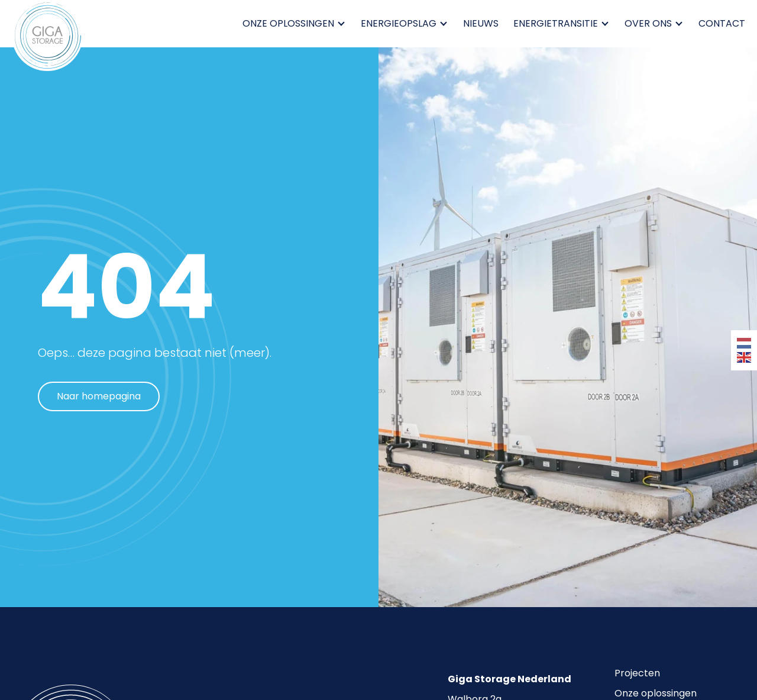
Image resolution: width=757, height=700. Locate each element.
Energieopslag (402, 23)
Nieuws (481, 23)
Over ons (651, 23)
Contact (722, 23)
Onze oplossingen (291, 23)
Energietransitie (559, 23)
